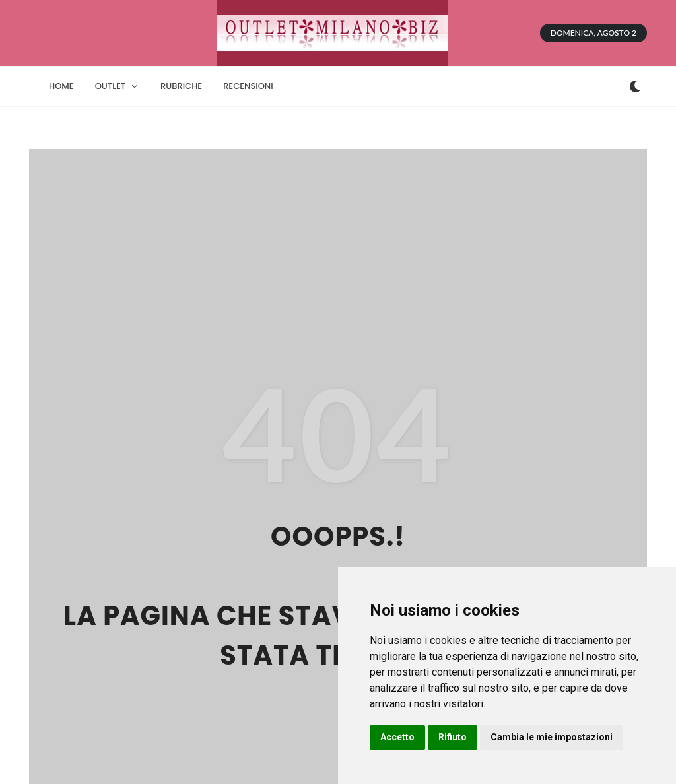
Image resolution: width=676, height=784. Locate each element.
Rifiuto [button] (453, 737)
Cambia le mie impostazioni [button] (552, 737)
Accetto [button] (397, 737)
